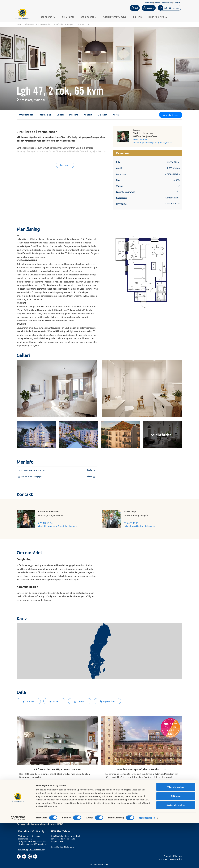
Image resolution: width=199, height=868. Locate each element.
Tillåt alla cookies (176, 832)
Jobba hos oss (167, 2)
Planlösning (45, 115)
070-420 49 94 (140, 139)
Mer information (147, 863)
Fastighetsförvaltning (118, 17)
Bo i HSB (141, 17)
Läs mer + (65, 165)
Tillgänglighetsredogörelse (131, 809)
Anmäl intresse (171, 115)
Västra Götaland (45, 24)
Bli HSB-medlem (26, 806)
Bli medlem (72, 17)
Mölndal (60, 24)
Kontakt (88, 115)
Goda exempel (91, 816)
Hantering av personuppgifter (132, 803)
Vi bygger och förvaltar (96, 812)
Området (102, 115)
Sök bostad (23, 803)
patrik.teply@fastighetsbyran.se (140, 526)
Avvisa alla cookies (176, 850)
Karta (116, 115)
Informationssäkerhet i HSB (131, 806)
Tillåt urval (176, 841)
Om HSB (157, 2)
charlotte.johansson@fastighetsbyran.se (152, 142)
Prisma (81, 24)
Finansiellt (89, 806)
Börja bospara (92, 17)
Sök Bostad (52, 17)
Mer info (74, 115)
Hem (19, 24)
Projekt (70, 24)
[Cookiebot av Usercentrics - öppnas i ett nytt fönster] (18, 863)
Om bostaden (26, 115)
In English (177, 2)
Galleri (60, 115)
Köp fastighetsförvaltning (64, 803)
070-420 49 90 (131, 523)
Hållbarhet (149, 2)
